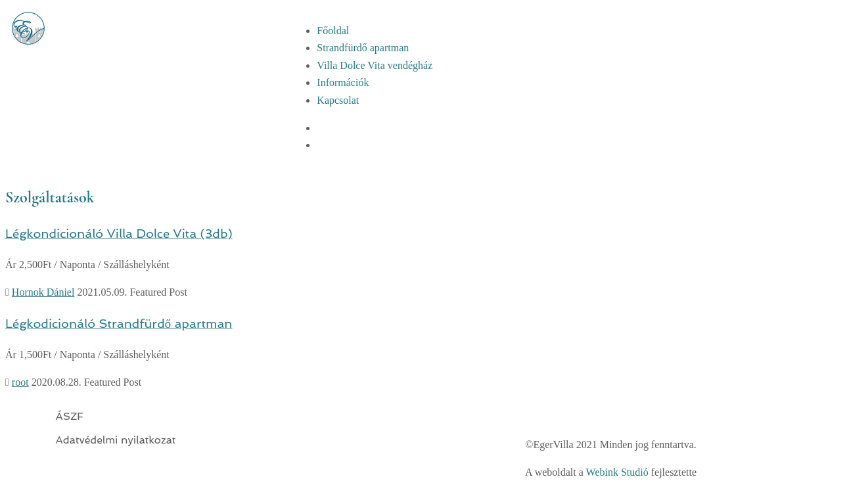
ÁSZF (70, 416)
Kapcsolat (338, 100)
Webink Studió (617, 472)
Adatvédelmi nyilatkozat (116, 440)
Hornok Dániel (43, 292)
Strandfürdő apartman (363, 48)
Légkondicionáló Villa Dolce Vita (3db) (119, 233)
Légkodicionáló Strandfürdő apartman (119, 323)
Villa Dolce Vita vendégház (375, 65)
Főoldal (333, 31)
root (20, 382)
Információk (343, 82)
